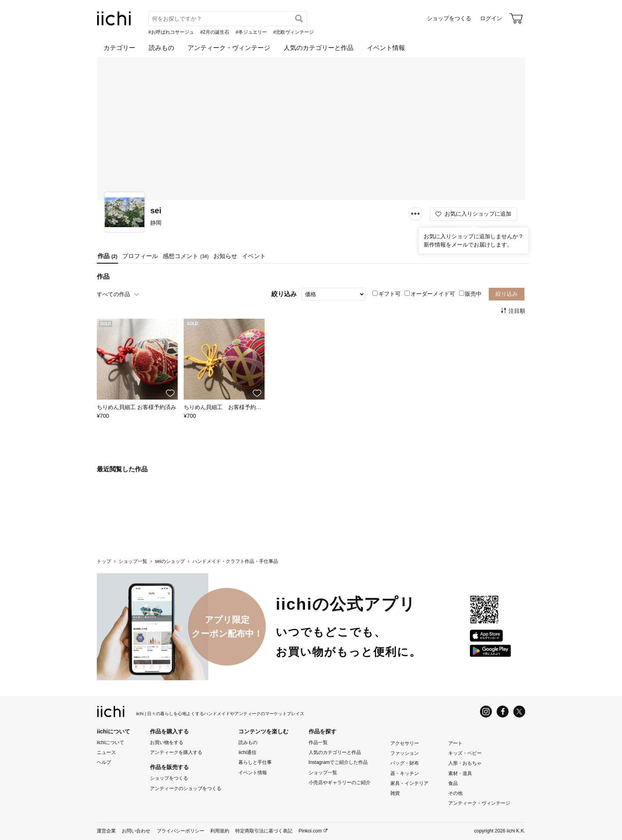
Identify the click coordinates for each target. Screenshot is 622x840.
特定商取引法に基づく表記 (264, 831)
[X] (519, 712)
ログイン (491, 18)
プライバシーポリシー (180, 831)
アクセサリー (405, 743)
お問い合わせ (136, 831)
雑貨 (395, 793)
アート (455, 743)
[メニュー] (415, 213)
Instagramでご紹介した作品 (338, 763)
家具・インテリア (409, 783)
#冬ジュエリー (251, 32)
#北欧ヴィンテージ (294, 32)
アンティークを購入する (176, 752)
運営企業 (106, 831)
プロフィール (140, 256)
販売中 (470, 294)
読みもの (161, 48)
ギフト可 (387, 294)
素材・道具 (460, 773)
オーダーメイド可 (430, 294)
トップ (104, 561)
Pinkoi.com (310, 831)
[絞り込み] (333, 294)
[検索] (299, 19)
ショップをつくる (449, 18)
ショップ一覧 (133, 561)
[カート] (516, 18)
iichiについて (110, 742)
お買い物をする (167, 742)
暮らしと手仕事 (255, 763)
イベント (254, 256)
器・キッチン (405, 773)
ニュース (106, 752)
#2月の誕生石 (215, 32)
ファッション (405, 753)
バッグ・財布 (405, 763)
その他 (455, 793)
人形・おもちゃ (465, 763)
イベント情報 (386, 48)
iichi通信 (247, 752)
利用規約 (220, 831)
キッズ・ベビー (465, 753)
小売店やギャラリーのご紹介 (340, 783)
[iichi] (114, 24)
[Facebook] (503, 712)
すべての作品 (113, 294)
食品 (453, 783)
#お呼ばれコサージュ (171, 32)
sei (156, 210)
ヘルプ (104, 763)
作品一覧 (318, 742)
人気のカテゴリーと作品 (319, 48)
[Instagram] (486, 712)
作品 (108, 256)
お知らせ (225, 256)
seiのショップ (170, 561)
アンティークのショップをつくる (186, 788)
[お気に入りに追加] (170, 393)
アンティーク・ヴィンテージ (229, 48)
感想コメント (186, 256)
